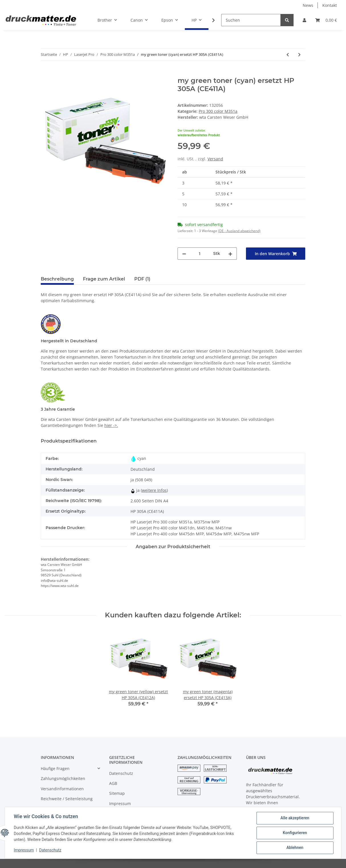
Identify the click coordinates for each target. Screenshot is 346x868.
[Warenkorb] (326, 20)
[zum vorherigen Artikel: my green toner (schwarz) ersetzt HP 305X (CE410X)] (288, 55)
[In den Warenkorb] (45, 73)
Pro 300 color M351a (218, 111)
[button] (304, 20)
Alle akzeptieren (295, 818)
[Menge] (200, 254)
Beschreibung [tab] (57, 279)
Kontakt (330, 5)
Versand (215, 159)
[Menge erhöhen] (230, 254)
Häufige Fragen (55, 768)
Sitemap (117, 793)
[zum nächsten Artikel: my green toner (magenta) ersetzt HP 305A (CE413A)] (299, 55)
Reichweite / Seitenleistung (67, 799)
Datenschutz (121, 773)
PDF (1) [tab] (142, 279)
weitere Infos (154, 490)
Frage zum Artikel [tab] (104, 279)
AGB (113, 783)
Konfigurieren (295, 833)
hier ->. (111, 425)
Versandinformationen (62, 789)
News (308, 5)
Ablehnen (295, 848)
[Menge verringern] (184, 254)
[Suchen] (251, 20)
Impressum (120, 803)
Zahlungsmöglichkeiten (63, 778)
